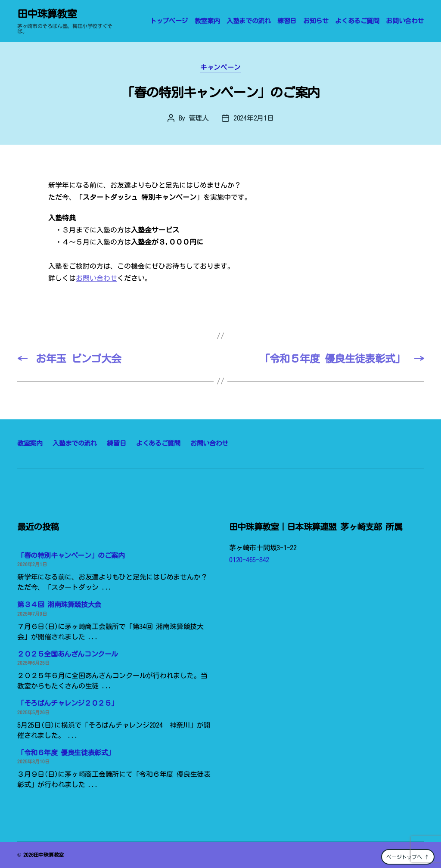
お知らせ (316, 21)
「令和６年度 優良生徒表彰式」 (66, 753)
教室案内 (207, 21)
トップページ (169, 21)
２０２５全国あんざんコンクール (68, 654)
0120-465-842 (249, 560)
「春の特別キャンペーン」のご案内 (71, 555)
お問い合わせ (405, 21)
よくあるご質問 (357, 21)
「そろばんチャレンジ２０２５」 (68, 703)
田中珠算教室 (47, 14)
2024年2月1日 (254, 118)
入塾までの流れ (248, 21)
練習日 (287, 21)
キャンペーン (220, 67)
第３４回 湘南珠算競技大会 (59, 604)
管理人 (199, 118)
